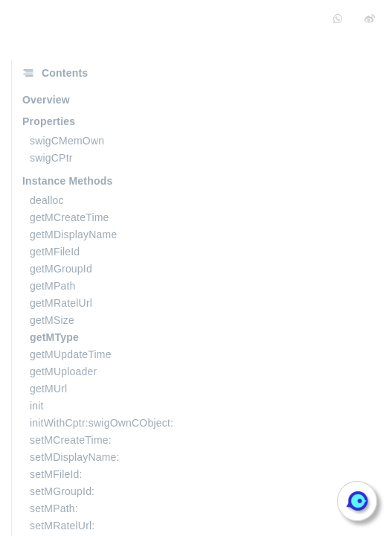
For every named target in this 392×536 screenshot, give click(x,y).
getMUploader (63, 371)
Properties (49, 121)
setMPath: (54, 508)
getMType (54, 337)
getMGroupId (61, 269)
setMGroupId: (62, 491)
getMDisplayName (73, 234)
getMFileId (55, 252)
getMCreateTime (70, 217)
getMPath (53, 286)
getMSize (52, 320)
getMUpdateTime (71, 354)
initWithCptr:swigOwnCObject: (102, 423)
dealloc (47, 200)
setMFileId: (56, 474)
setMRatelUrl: (62, 526)
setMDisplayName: (75, 457)
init (37, 406)
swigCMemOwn (67, 141)
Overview (46, 100)
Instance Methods (67, 181)
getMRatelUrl (61, 303)
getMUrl (48, 389)
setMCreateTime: (71, 440)
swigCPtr (51, 158)
